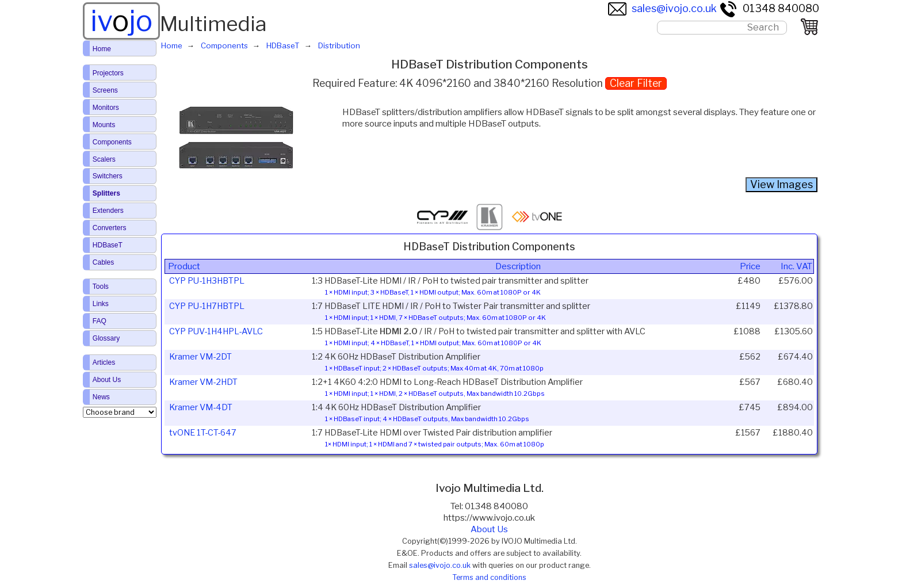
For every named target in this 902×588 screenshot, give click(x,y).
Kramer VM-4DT (201, 407)
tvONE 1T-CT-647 (203, 433)
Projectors (108, 73)
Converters (110, 228)
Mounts (104, 125)
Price (750, 266)
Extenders (108, 211)
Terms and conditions (489, 577)
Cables (103, 262)
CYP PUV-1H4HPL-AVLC (216, 331)
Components (112, 142)
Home (102, 49)
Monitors (106, 108)
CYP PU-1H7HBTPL (207, 306)
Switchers (108, 176)
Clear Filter (636, 83)
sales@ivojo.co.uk (662, 8)
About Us (489, 529)
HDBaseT (108, 245)
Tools (101, 287)
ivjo (121, 21)
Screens (105, 90)
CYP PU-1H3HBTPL (207, 281)
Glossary (106, 338)
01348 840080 (769, 8)
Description (518, 266)
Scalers (104, 159)
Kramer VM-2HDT (203, 382)
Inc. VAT (796, 266)
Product (184, 266)
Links (101, 304)
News (101, 397)
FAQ (100, 321)
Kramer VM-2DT (200, 357)
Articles (104, 362)
